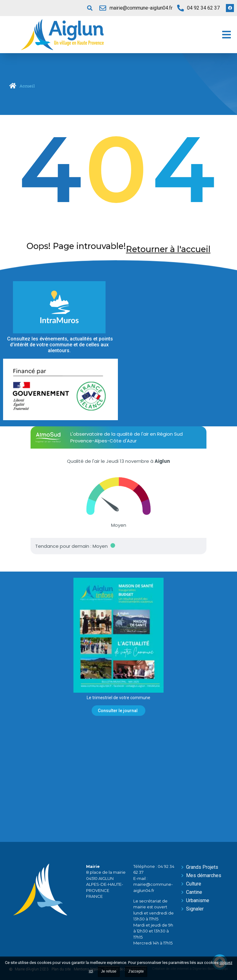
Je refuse (109, 971)
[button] (90, 8)
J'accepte (136, 971)
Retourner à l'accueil (168, 249)
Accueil (27, 86)
